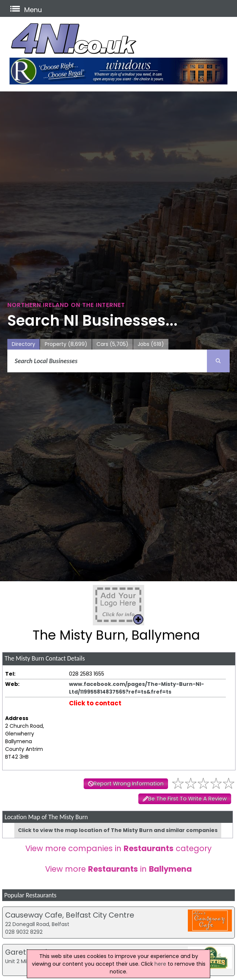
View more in (118, 869)
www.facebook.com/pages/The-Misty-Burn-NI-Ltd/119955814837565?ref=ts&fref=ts (136, 688)
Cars (112, 344)
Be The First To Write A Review (187, 799)
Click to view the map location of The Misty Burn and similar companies (118, 830)
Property (66, 344)
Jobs (151, 344)
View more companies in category (118, 848)
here (160, 964)
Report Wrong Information (129, 784)
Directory (23, 344)
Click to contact (95, 703)
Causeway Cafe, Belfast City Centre (70, 915)
